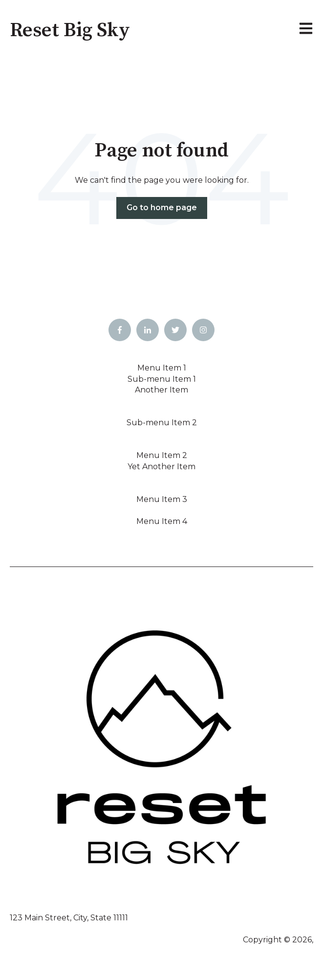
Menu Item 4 (162, 521)
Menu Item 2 (162, 455)
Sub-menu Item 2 (162, 423)
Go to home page (162, 207)
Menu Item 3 (162, 499)
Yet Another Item (161, 467)
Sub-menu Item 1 (162, 379)
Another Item (161, 390)
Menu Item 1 (162, 368)
